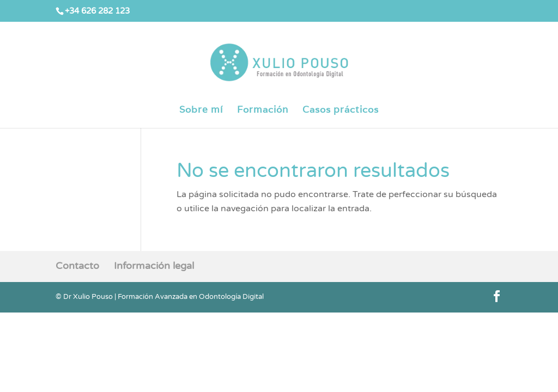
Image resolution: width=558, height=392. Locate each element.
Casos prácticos (341, 111)
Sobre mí (201, 111)
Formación (263, 111)
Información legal (154, 266)
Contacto (77, 266)
